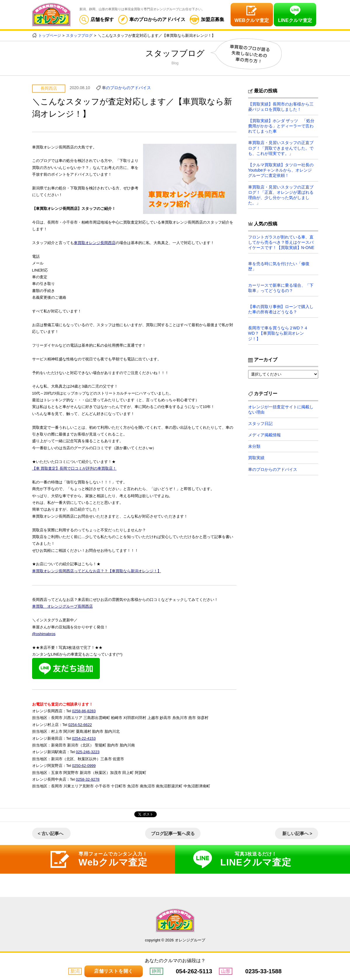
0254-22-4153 (84, 738)
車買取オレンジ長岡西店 (95, 243)
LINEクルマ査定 (295, 20)
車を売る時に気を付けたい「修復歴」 (279, 266)
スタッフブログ (79, 36)
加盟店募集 (207, 19)
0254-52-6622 (80, 724)
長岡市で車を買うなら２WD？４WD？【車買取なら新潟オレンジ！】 (278, 333)
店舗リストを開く (114, 971)
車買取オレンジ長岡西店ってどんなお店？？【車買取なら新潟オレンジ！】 (97, 571)
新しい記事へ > (297, 833)
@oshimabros (44, 634)
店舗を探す (97, 19)
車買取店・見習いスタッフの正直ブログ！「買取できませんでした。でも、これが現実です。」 (281, 148)
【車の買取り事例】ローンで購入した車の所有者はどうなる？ (281, 309)
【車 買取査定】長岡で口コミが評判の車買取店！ (74, 468)
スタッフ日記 (260, 424)
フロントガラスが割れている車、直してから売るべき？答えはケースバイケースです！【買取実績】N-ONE (281, 242)
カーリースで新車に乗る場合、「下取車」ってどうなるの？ (281, 288)
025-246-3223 (88, 752)
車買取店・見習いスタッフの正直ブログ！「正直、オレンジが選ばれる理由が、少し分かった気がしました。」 (281, 195)
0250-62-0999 (84, 766)
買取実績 (256, 458)
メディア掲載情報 (264, 435)
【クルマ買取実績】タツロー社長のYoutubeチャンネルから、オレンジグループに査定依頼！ (281, 170)
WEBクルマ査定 (251, 20)
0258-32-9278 (88, 779)
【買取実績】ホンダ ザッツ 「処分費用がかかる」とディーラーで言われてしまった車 (281, 126)
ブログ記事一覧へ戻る (173, 833)
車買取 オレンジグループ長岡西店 (62, 606)
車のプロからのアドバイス (152, 19)
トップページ (50, 36)
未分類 (254, 447)
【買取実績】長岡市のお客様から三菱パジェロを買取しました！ (281, 107)
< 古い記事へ (51, 833)
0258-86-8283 (84, 711)
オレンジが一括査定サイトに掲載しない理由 (281, 409)
